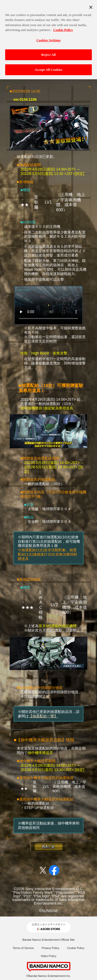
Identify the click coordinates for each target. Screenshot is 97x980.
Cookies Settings (48, 37)
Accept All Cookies (48, 66)
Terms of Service (23, 948)
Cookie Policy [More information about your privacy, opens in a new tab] (63, 27)
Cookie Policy (76, 948)
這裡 (80, 630)
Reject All (49, 52)
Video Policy (48, 956)
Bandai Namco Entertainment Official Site (48, 940)
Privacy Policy (50, 948)
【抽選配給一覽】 (43, 716)
